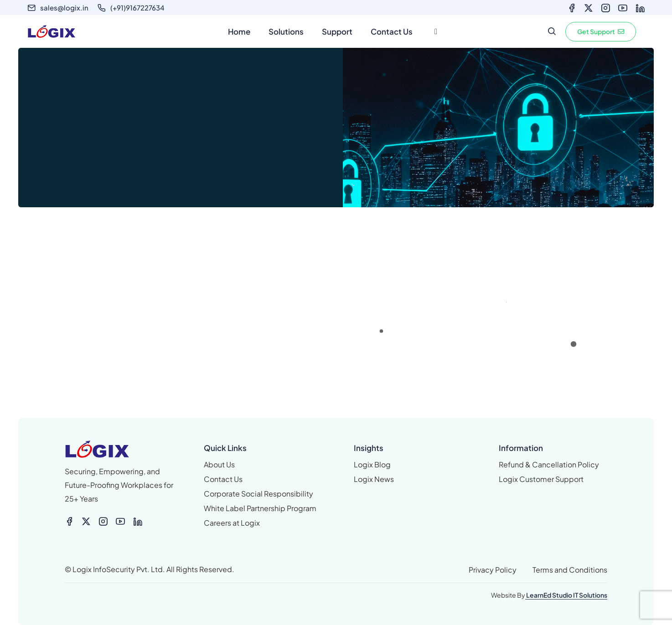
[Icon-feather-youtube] (623, 8)
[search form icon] (552, 31)
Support (337, 31)
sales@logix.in (64, 8)
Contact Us (392, 31)
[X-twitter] (589, 8)
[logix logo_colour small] (127, 449)
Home (239, 31)
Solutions (286, 31)
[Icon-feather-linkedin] (640, 8)
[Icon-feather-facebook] (572, 8)
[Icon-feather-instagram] (605, 8)
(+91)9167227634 (137, 8)
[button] (601, 32)
